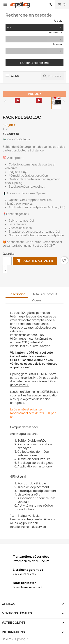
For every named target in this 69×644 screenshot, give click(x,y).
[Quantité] (7, 261)
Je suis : (59, 21)
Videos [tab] (37, 300)
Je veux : (58, 44)
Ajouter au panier (35, 261)
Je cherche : (56, 32)
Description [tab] (17, 294)
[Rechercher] (53, 76)
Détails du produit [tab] (45, 294)
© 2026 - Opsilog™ (15, 639)
